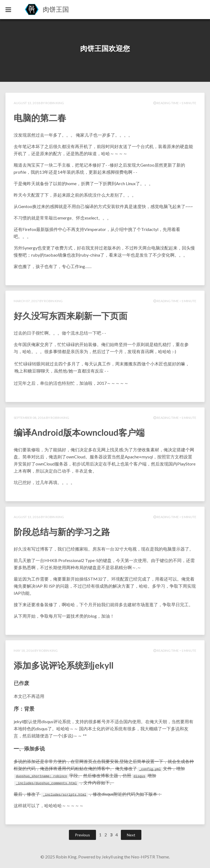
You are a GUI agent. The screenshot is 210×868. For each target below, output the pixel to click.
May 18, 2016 (24, 651)
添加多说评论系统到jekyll (64, 665)
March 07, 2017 (26, 301)
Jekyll (107, 857)
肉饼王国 (56, 9)
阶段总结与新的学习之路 (62, 532)
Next (131, 835)
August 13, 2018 (27, 103)
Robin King (55, 103)
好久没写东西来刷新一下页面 (71, 316)
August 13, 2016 (27, 517)
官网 (79, 761)
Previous (82, 835)
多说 (175, 729)
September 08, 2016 (30, 418)
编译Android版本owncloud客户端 (79, 432)
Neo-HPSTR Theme (150, 857)
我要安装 (110, 761)
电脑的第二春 (40, 118)
